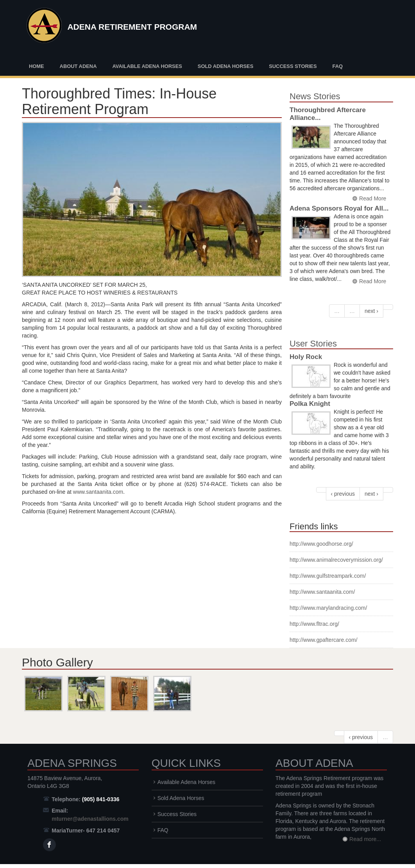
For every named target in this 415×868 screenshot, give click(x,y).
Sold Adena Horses (225, 66)
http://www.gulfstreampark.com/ (328, 576)
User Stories (313, 344)
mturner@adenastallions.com (90, 819)
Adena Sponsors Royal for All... (339, 208)
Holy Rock (306, 357)
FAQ (337, 66)
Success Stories (293, 66)
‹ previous (343, 494)
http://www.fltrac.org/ (314, 624)
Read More (373, 198)
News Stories (315, 96)
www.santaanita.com (98, 492)
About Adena (78, 66)
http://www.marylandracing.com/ (328, 608)
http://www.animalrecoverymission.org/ (336, 560)
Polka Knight (310, 404)
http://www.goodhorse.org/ (321, 544)
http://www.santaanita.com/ (322, 592)
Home (37, 66)
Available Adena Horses (147, 66)
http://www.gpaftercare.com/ (324, 640)
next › (371, 311)
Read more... (365, 839)
